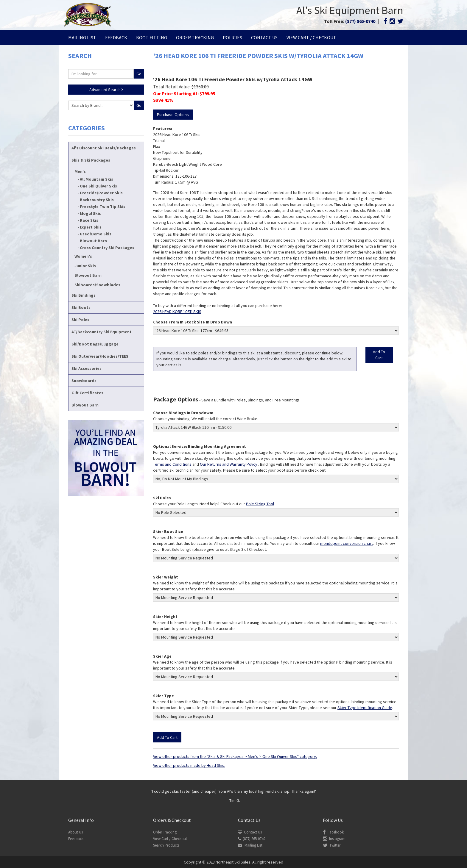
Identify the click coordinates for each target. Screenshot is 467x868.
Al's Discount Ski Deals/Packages (104, 148)
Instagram (334, 839)
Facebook (333, 832)
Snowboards (84, 381)
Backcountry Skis (97, 200)
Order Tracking (195, 37)
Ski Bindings (84, 295)
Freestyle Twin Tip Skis (103, 207)
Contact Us (264, 37)
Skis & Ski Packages (91, 160)
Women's (83, 256)
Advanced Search (106, 90)
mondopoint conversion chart (347, 543)
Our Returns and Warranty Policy (228, 464)
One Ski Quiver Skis (98, 186)
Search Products (166, 845)
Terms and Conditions (172, 464)
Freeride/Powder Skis (101, 193)
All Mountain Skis (96, 179)
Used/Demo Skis (96, 234)
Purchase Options (173, 115)
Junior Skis (85, 266)
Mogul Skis (90, 213)
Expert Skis (91, 227)
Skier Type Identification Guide (365, 708)
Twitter (332, 845)
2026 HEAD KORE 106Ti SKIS (177, 312)
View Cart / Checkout (311, 37)
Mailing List (82, 37)
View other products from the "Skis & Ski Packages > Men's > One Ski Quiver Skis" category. (235, 756)
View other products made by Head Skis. (189, 765)
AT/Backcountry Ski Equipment (102, 332)
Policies (232, 37)
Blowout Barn (93, 241)
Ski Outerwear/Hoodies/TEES (100, 356)
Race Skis (89, 220)
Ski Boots (81, 307)
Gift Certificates (87, 393)
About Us (76, 832)
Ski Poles (80, 320)
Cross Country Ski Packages (107, 248)
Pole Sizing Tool (260, 504)
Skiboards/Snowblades (97, 285)
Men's (80, 171)
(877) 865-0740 (360, 21)
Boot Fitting (152, 37)
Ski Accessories (87, 368)
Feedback (116, 37)
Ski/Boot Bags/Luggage (95, 344)
